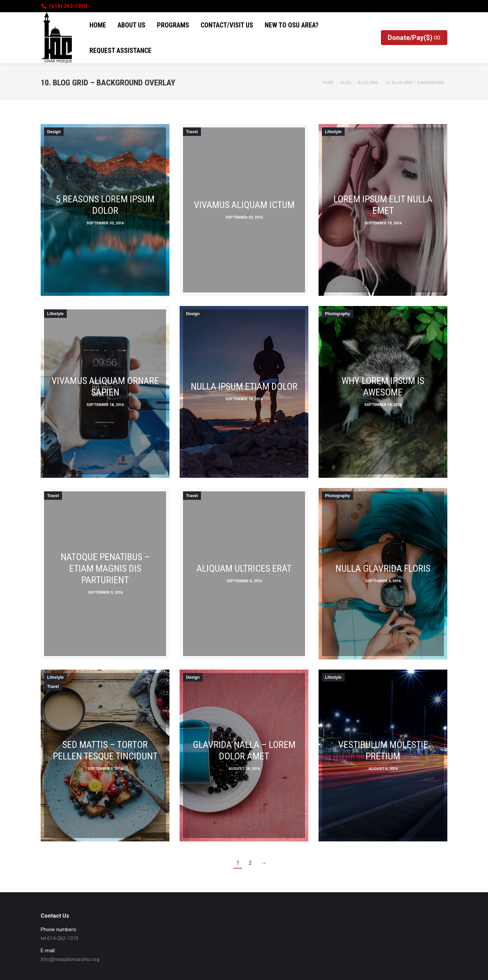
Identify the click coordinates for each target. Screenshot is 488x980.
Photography (338, 314)
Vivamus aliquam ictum (244, 205)
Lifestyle (333, 132)
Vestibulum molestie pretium (383, 750)
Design (54, 132)
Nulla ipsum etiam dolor (244, 386)
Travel (192, 132)
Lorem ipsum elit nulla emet (383, 205)
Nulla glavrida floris (383, 568)
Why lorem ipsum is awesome (383, 386)
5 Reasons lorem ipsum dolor (105, 205)
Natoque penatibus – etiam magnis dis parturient (105, 568)
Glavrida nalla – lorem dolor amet (244, 750)
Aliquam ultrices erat (244, 568)
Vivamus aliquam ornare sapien (105, 386)
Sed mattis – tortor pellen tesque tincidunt (105, 750)
